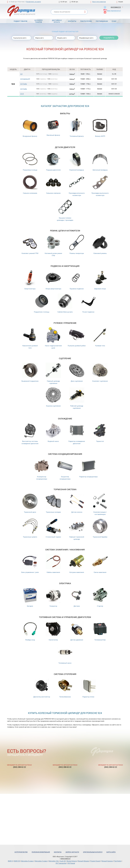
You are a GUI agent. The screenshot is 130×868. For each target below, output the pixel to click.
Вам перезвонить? (114, 11)
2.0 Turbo (24, 84)
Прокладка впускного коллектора (77, 185)
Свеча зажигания (100, 564)
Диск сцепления (77, 372)
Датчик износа (77, 503)
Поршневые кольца (30, 161)
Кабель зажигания (53, 564)
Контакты (72, 21)
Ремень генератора (77, 245)
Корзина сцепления (53, 397)
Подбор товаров (21, 21)
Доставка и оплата (57, 21)
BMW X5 (17, 861)
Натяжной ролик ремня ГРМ (53, 246)
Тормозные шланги (30, 528)
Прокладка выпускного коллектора (100, 185)
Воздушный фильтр (30, 127)
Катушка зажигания (77, 564)
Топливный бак (100, 631)
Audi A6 (63, 861)
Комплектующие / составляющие (100, 504)
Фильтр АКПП (100, 127)
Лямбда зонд (30, 631)
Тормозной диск (30, 503)
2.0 (21, 74)
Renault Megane (83, 861)
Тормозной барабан (100, 528)
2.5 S (22, 94)
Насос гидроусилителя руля (53, 338)
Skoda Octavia (72, 861)
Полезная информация (41, 852)
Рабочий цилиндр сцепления (77, 398)
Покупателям (86, 21)
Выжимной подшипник (30, 372)
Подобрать (109, 38)
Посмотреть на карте (33, 2)
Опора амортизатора (53, 280)
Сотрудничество (21, 852)
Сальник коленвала (30, 184)
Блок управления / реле (30, 564)
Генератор (53, 597)
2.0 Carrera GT (25, 79)
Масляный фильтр (53, 127)
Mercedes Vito (54, 861)
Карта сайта (111, 852)
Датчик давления (77, 631)
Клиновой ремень (100, 245)
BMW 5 (10, 861)
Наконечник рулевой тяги (30, 338)
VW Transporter (61, 863)
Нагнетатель (53, 631)
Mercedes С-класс (41, 861)
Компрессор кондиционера (42, 469)
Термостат (100, 433)
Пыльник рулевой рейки (77, 337)
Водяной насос (53, 433)
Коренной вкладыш (77, 161)
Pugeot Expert (95, 861)
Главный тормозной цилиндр (77, 529)
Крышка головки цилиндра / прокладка (65, 210)
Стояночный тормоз (53, 528)
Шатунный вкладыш (100, 161)
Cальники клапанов (53, 184)
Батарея (30, 597)
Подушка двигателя (53, 161)
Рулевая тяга (100, 337)
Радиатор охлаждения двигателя (77, 434)
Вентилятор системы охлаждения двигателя (30, 434)
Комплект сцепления (100, 372)
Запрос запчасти (72, 852)
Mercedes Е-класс (27, 861)
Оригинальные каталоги (93, 852)
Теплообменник (65, 688)
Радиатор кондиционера (88, 468)
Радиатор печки (88, 688)
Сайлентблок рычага (65, 303)
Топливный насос (65, 654)
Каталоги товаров (38, 21)
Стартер (100, 597)
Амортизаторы (30, 280)
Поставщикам (102, 21)
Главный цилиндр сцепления (53, 373)
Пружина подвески (77, 280)
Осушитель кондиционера (65, 469)
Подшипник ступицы (42, 303)
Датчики (77, 597)
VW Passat (71, 863)
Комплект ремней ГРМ (30, 245)
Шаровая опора (100, 280)
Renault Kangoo (107, 861)
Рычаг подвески (88, 303)
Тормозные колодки (53, 503)
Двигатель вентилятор (42, 688)
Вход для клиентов (99, 2)
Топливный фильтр (77, 127)
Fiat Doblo (118, 861)
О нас (114, 21)
